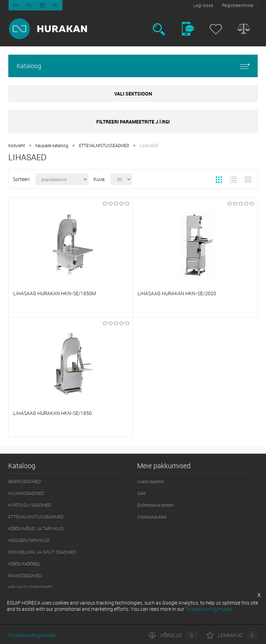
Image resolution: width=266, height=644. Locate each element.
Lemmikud (232, 635)
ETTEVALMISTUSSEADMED (104, 145)
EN (15, 5)
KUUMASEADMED (26, 493)
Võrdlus (173, 635)
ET (43, 5)
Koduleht (17, 145)
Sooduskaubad (152, 517)
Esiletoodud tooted (155, 505)
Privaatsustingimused (32, 635)
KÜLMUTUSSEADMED (30, 587)
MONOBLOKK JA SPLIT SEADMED (42, 552)
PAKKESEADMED (25, 575)
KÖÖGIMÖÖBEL (25, 564)
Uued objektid (150, 481)
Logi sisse (203, 5)
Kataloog (133, 66)
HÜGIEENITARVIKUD (29, 540)
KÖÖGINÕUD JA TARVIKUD (36, 528)
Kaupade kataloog (52, 145)
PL (56, 5)
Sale (141, 493)
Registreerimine (238, 5)
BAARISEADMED (25, 481)
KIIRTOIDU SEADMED (30, 505)
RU (29, 5)
